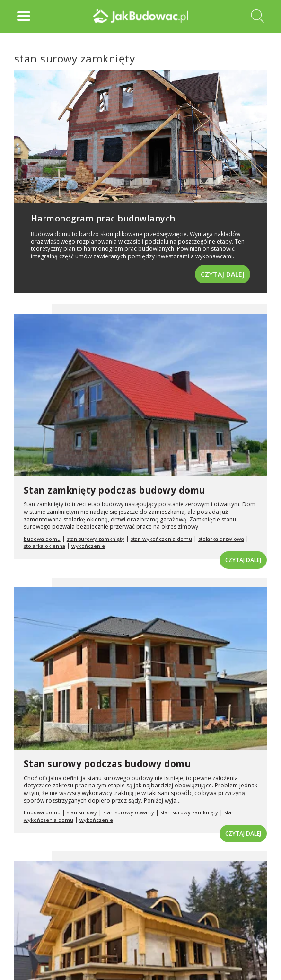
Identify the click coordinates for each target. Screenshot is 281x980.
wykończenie (88, 546)
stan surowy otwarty (129, 812)
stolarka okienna (44, 546)
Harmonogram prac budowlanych (103, 218)
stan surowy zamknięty (96, 539)
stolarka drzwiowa (221, 539)
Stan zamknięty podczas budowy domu (114, 490)
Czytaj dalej (223, 274)
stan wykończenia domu (161, 539)
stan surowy (82, 812)
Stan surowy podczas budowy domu (107, 764)
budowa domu (42, 539)
